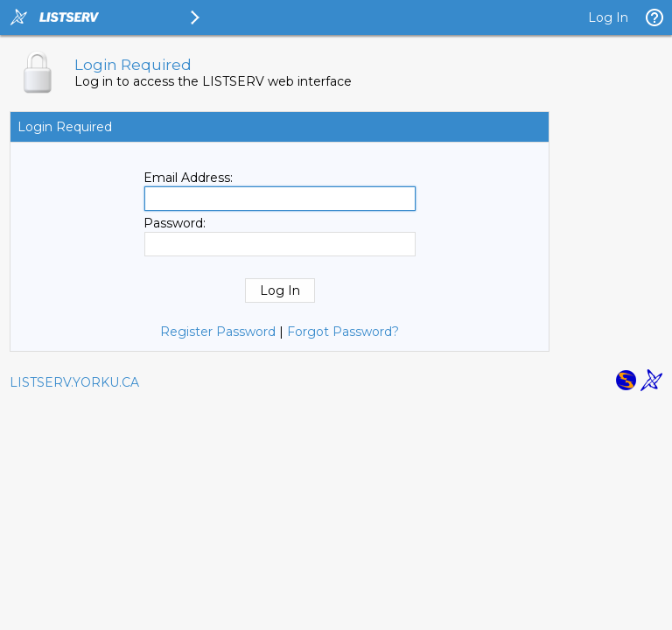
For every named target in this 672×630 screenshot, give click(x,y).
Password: (175, 223)
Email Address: (188, 178)
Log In (608, 17)
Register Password (218, 332)
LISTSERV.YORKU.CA (74, 382)
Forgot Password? (343, 332)
